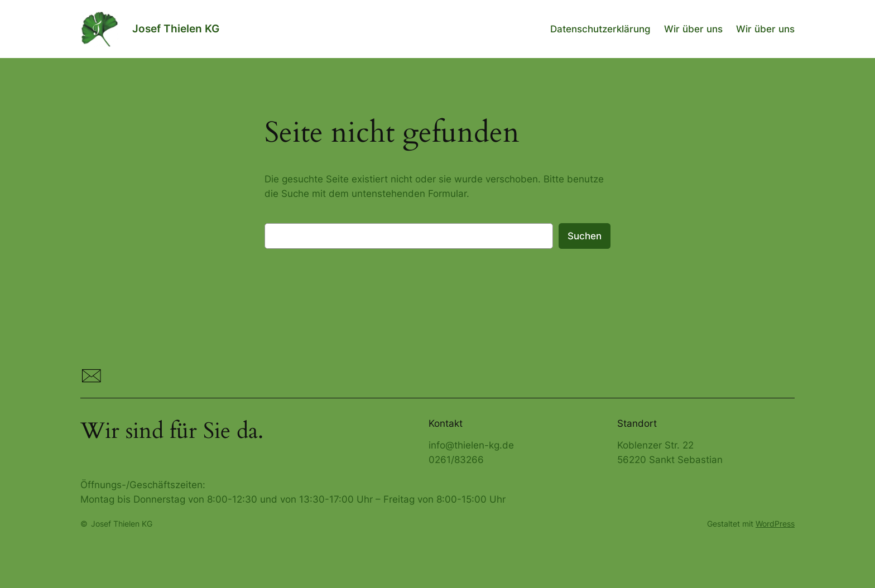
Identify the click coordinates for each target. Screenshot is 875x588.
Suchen (585, 236)
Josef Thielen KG (176, 28)
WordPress (775, 524)
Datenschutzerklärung (600, 29)
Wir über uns (693, 29)
